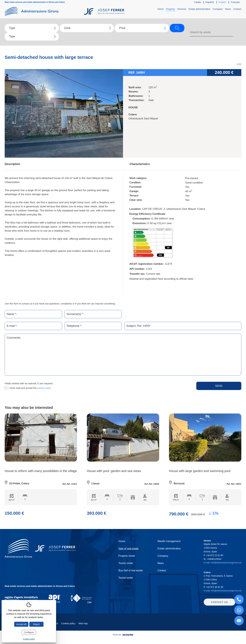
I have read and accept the (30, 388)
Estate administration (199, 9)
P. (213, 555)
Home (161, 9)
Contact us (219, 605)
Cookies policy (68, 627)
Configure (29, 632)
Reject (36, 624)
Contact (237, 9)
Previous (8, 113)
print (239, 64)
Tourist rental (126, 563)
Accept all (21, 624)
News (228, 9)
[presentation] (124, 388)
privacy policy (44, 388)
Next (119, 113)
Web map (83, 627)
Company (218, 9)
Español (210, 2)
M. (213, 559)
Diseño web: (123, 638)
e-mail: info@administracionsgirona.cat (223, 563)
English (222, 2)
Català (197, 2)
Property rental (127, 556)
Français (235, 2)
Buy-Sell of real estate (131, 571)
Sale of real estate (129, 549)
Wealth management (169, 541)
